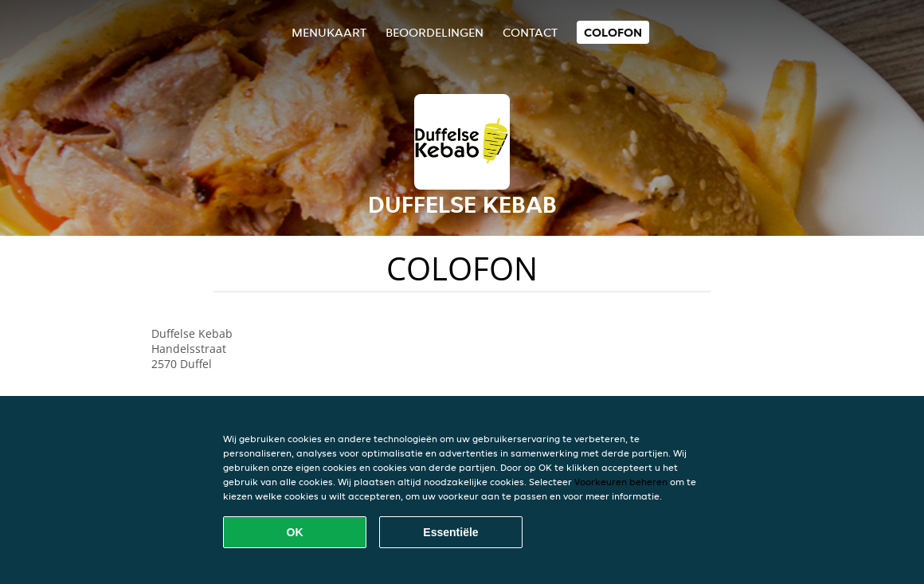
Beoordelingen (435, 32)
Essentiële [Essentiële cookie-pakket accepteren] (450, 532)
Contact (530, 32)
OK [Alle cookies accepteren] (295, 532)
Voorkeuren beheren (621, 482)
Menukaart (329, 32)
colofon (613, 32)
